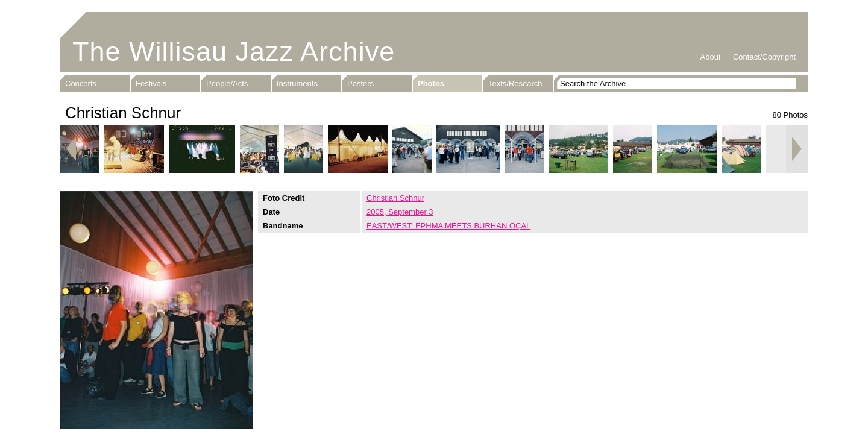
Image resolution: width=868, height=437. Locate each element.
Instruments (297, 83)
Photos (431, 83)
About (711, 57)
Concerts (81, 83)
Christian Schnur (395, 198)
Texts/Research (515, 83)
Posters (360, 83)
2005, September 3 (400, 212)
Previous (71, 149)
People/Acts (227, 83)
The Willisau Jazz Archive (234, 52)
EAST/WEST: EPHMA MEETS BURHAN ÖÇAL (448, 226)
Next (797, 149)
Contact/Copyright (764, 57)
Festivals (151, 83)
